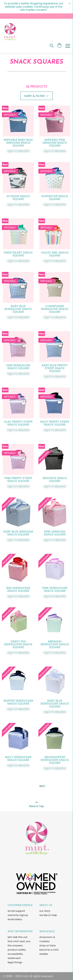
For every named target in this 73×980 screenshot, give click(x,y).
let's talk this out (17, 937)
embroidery (15, 919)
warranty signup (18, 915)
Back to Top (36, 803)
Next (42, 786)
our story (45, 911)
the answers (15, 946)
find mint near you (19, 941)
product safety (17, 950)
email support (16, 911)
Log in (11, 151)
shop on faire (47, 946)
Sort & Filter (36, 96)
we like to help (48, 915)
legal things (15, 962)
